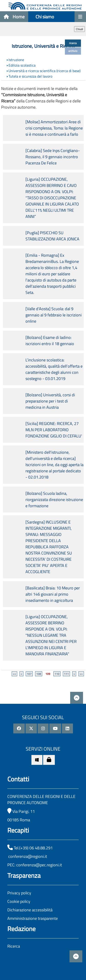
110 (57, 674)
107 (29, 674)
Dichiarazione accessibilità (30, 910)
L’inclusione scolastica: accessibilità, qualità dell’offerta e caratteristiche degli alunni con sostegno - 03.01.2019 (54, 369)
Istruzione (16, 60)
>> (81, 674)
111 (66, 674)
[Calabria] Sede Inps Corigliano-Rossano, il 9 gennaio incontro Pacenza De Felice (53, 157)
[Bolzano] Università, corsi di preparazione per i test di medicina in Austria (50, 401)
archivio (73, 51)
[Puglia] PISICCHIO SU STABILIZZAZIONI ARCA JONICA (52, 236)
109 (48, 674)
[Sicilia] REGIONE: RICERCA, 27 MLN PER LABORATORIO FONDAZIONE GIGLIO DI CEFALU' (54, 430)
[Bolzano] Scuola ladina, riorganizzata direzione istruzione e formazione (54, 500)
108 (39, 674)
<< (14, 674)
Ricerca (14, 946)
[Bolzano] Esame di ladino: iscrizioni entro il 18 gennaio (50, 341)
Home (14, 17)
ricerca (73, 43)
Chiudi (79, 29)
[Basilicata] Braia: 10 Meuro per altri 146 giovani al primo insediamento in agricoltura (53, 594)
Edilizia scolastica (22, 65)
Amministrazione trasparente (33, 918)
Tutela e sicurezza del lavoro (30, 76)
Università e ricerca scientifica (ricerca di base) (44, 71)
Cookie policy (19, 901)
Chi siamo (45, 17)
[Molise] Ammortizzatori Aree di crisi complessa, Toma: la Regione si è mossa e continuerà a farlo (54, 128)
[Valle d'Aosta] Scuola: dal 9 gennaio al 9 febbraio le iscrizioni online (54, 315)
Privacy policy (19, 893)
